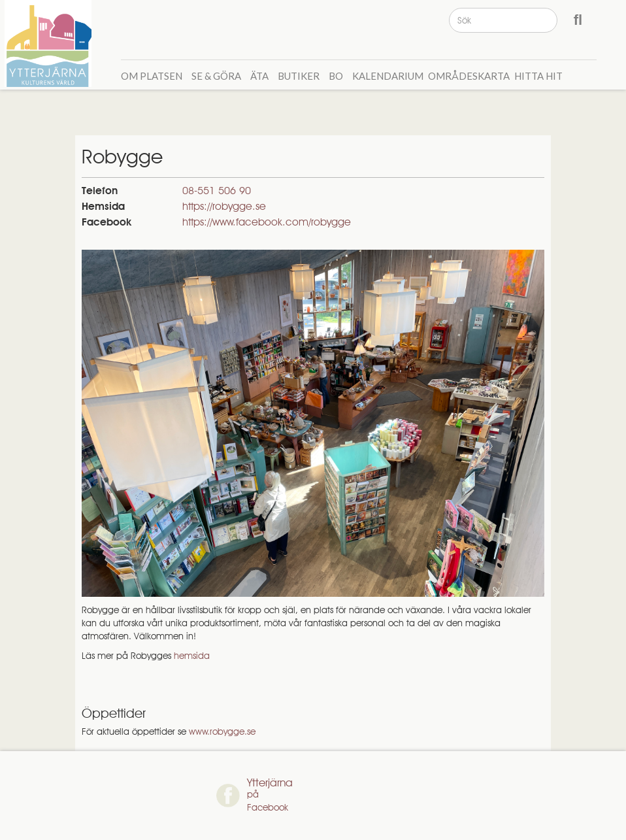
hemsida (192, 656)
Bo (336, 76)
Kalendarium (388, 76)
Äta (259, 76)
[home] (50, 43)
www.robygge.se (222, 731)
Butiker (299, 76)
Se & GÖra (216, 76)
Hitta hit (538, 76)
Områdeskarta (469, 76)
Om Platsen (152, 76)
